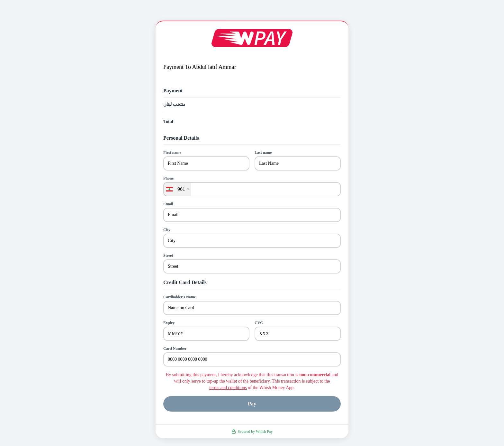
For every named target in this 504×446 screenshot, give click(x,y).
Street (168, 256)
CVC (259, 323)
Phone (168, 178)
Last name (263, 153)
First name (172, 153)
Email (168, 204)
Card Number (175, 348)
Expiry (169, 323)
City (167, 230)
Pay (252, 404)
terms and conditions (228, 388)
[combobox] (177, 189)
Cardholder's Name (180, 297)
